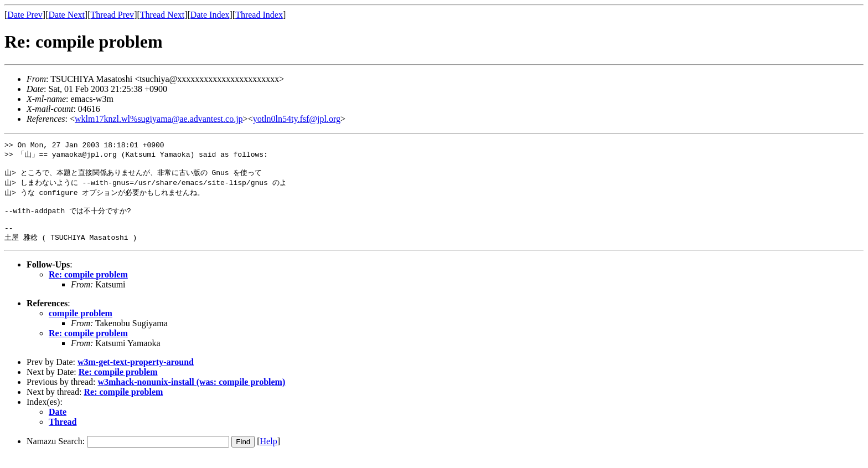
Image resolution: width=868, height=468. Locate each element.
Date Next (67, 15)
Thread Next (162, 15)
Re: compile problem (88, 286)
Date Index (210, 15)
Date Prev (25, 15)
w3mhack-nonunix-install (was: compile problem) (191, 394)
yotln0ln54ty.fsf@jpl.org (297, 119)
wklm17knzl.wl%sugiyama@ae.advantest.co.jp (159, 119)
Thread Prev (112, 15)
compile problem (81, 325)
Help (269, 453)
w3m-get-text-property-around (136, 374)
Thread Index (259, 15)
